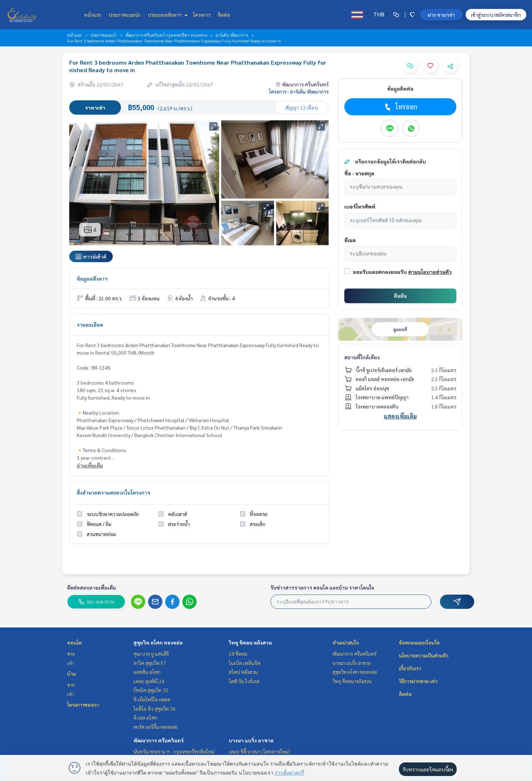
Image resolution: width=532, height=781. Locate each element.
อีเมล (350, 240)
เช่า (70, 663)
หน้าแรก (93, 15)
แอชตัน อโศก (147, 672)
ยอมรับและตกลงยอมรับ (380, 272)
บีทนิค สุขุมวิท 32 (151, 690)
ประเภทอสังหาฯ (167, 15)
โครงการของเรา (83, 705)
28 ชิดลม (238, 654)
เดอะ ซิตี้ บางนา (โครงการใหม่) (259, 751)
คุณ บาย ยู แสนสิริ (151, 654)
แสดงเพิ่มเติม (400, 416)
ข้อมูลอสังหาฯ (92, 279)
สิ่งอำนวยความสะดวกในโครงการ (113, 492)
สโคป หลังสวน (243, 672)
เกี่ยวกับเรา (410, 668)
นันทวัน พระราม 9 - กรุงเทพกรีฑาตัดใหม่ (174, 751)
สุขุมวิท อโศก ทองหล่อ (158, 642)
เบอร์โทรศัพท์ (360, 206)
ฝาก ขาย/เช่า (441, 15)
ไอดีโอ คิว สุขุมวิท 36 (154, 709)
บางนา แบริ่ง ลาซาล (251, 740)
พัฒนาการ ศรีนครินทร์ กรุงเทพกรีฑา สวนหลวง (166, 35)
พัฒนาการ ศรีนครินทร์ (159, 740)
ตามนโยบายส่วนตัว (430, 272)
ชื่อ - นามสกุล (359, 173)
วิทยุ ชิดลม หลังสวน (250, 642)
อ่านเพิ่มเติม (90, 465)
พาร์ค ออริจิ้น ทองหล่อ (156, 727)
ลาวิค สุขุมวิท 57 (150, 663)
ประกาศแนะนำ (125, 15)
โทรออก (400, 107)
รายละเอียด (90, 325)
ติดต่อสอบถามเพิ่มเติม (92, 587)
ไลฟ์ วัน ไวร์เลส (244, 681)
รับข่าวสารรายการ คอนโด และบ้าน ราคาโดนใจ (322, 587)
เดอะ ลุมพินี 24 (149, 681)
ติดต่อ (224, 15)
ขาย (71, 654)
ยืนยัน (400, 296)
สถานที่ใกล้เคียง (362, 357)
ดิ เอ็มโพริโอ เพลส (152, 699)
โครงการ (202, 15)
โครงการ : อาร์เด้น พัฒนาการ (299, 91)
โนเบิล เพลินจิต (245, 663)
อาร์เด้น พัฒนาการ (232, 35)
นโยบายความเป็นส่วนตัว (424, 655)
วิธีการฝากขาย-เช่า (418, 681)
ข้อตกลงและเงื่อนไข (419, 642)
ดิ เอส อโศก (145, 717)
